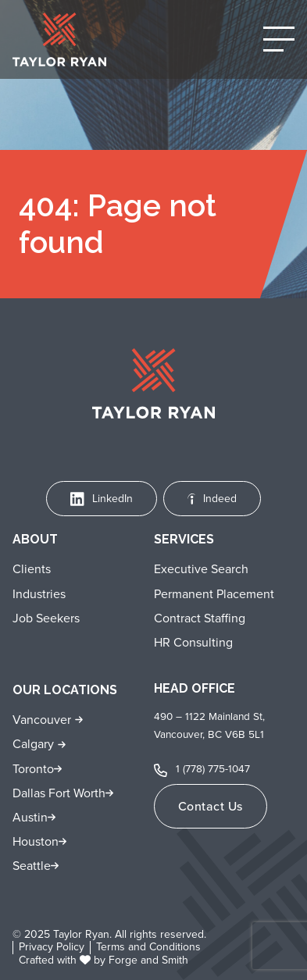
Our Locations (65, 690)
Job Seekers (46, 618)
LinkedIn (102, 499)
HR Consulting (193, 642)
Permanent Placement (214, 594)
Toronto (33, 769)
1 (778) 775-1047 (213, 768)
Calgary (33, 744)
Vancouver (42, 720)
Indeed (212, 499)
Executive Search (201, 569)
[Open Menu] (279, 39)
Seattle (32, 866)
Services (184, 539)
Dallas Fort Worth (59, 793)
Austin (30, 817)
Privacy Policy (52, 948)
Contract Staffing (200, 618)
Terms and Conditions (148, 948)
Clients (32, 569)
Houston (36, 841)
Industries (39, 594)
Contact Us (211, 806)
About (35, 539)
